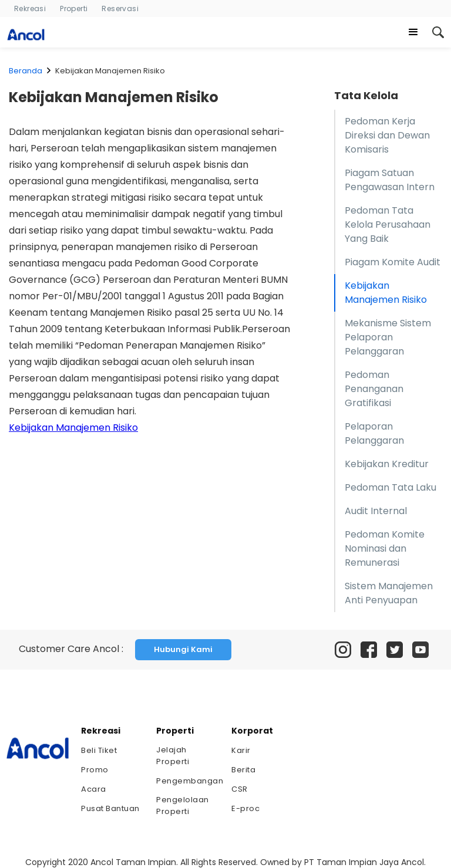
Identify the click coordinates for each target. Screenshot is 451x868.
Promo (95, 770)
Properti (74, 9)
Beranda (26, 71)
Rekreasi (30, 9)
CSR (240, 789)
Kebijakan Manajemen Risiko (73, 428)
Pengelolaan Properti (183, 805)
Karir (241, 750)
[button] (413, 32)
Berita (243, 770)
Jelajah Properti (173, 756)
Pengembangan (188, 781)
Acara (94, 789)
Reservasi (120, 9)
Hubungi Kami (183, 649)
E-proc (245, 808)
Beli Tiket (99, 750)
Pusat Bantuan (110, 808)
